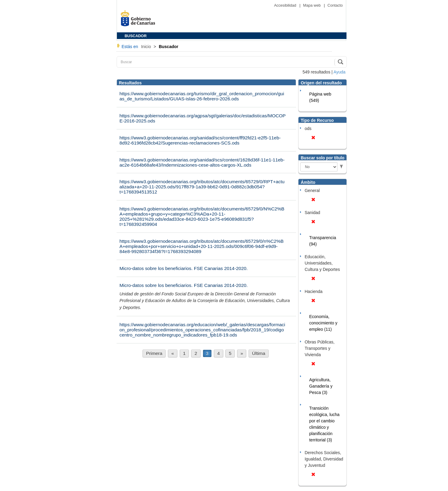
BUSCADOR (136, 36)
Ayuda (339, 72)
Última (259, 353)
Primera (154, 353)
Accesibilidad (286, 5)
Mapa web (312, 5)
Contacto (335, 5)
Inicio (147, 47)
